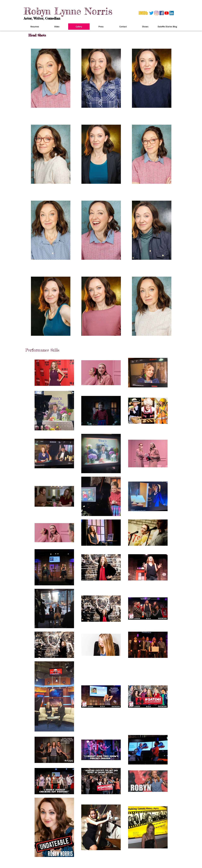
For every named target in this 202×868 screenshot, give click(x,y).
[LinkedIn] (172, 13)
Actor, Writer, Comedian (42, 18)
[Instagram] (156, 13)
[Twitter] (151, 13)
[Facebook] (162, 13)
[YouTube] (167, 13)
